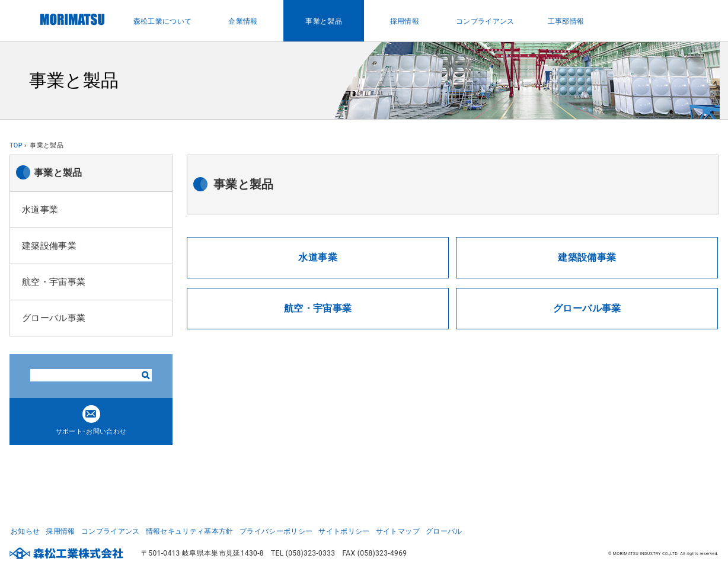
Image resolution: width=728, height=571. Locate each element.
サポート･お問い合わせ (91, 420)
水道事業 (40, 210)
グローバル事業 (54, 318)
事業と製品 (324, 21)
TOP (16, 145)
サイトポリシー (344, 531)
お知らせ (25, 531)
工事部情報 (566, 21)
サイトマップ (398, 531)
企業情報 (243, 21)
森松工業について (163, 21)
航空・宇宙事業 (54, 282)
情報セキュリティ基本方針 (190, 531)
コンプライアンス (485, 21)
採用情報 (405, 21)
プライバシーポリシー (276, 531)
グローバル (444, 531)
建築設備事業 (49, 246)
